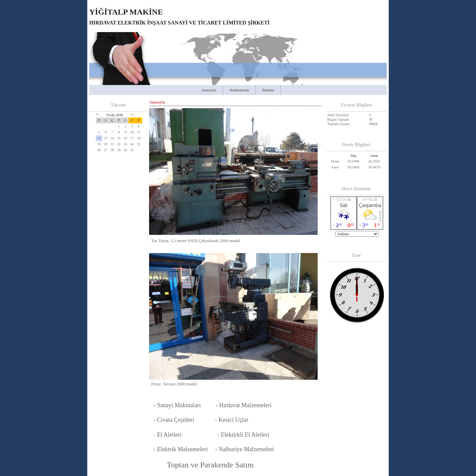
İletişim (268, 90)
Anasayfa (209, 90)
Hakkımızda (239, 90)
